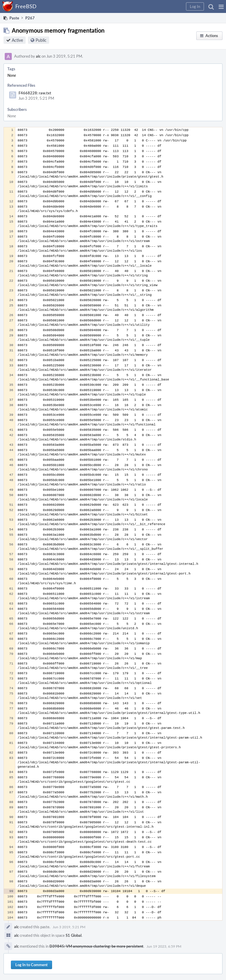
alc (38, 56)
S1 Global (74, 935)
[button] (221, 6)
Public (41, 40)
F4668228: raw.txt (35, 93)
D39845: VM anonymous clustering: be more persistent (96, 946)
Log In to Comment (31, 965)
